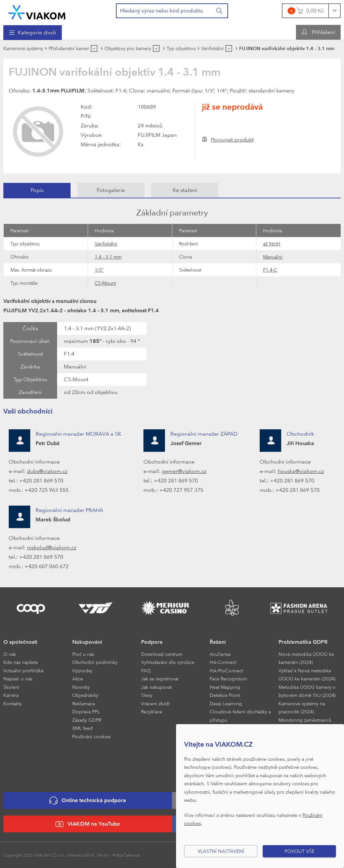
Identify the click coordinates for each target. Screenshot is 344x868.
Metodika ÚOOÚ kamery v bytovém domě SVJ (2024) (307, 691)
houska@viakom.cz (301, 471)
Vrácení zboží (156, 703)
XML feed (82, 728)
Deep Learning (226, 703)
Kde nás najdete (21, 662)
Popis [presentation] (37, 190)
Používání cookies (91, 736)
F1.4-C (270, 270)
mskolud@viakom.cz (52, 547)
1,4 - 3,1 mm (108, 257)
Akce (78, 679)
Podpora (152, 642)
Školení (11, 687)
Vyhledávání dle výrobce (168, 662)
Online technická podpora (88, 801)
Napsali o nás (18, 679)
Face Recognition (228, 679)
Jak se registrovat (160, 679)
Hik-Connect (223, 662)
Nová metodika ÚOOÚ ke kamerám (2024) (306, 658)
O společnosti (20, 642)
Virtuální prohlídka (23, 670)
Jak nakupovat (156, 687)
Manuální (273, 257)
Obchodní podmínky (95, 662)
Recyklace (152, 712)
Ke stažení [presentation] (185, 190)
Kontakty (13, 703)
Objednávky (85, 695)
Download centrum (162, 654)
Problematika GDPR (303, 642)
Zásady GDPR (87, 720)
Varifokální (106, 244)
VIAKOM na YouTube (88, 824)
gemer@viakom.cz (184, 471)
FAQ (146, 670)
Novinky (81, 687)
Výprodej (82, 670)
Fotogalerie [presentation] (111, 190)
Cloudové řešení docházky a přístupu (240, 716)
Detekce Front (225, 695)
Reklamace (84, 703)
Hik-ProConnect (226, 670)
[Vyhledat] (220, 11)
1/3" (99, 270)
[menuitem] (33, 33)
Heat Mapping (225, 687)
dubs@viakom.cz (47, 471)
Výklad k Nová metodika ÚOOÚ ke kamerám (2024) (307, 675)
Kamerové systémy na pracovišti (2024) (302, 708)
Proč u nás (83, 654)
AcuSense (220, 654)
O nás (10, 654)
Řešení (218, 642)
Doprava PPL (86, 712)
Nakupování (87, 642)
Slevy (147, 695)
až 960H (272, 244)
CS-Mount (105, 283)
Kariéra (11, 695)
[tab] (37, 190)
